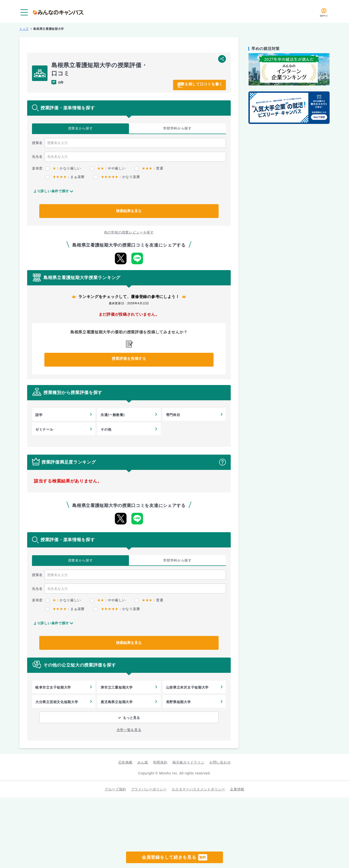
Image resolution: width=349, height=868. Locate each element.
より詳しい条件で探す (51, 191)
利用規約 (160, 762)
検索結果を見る (129, 211)
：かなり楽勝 (117, 177)
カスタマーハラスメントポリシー (198, 789)
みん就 (143, 762)
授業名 (81, 128)
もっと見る (131, 718)
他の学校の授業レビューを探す (129, 232)
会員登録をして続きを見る (174, 857)
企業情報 (237, 789)
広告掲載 (125, 762)
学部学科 (177, 128)
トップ (24, 29)
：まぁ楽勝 (65, 177)
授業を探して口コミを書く (193, 84)
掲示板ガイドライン (188, 762)
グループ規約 (115, 789)
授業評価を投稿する (129, 360)
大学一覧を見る (129, 730)
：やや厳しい (108, 168)
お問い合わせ (220, 762)
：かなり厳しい (63, 168)
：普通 (149, 168)
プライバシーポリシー (149, 789)
